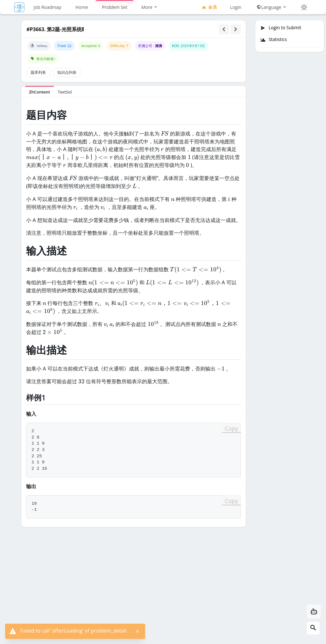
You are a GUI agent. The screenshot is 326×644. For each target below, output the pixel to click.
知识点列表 (67, 72)
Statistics (274, 39)
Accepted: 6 (91, 46)
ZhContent (39, 92)
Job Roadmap (48, 7)
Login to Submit (281, 28)
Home (82, 7)
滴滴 (159, 46)
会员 (209, 7)
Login (236, 7)
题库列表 (38, 72)
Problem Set (115, 7)
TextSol (65, 92)
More (150, 7)
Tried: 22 (64, 46)
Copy (231, 428)
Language (272, 7)
